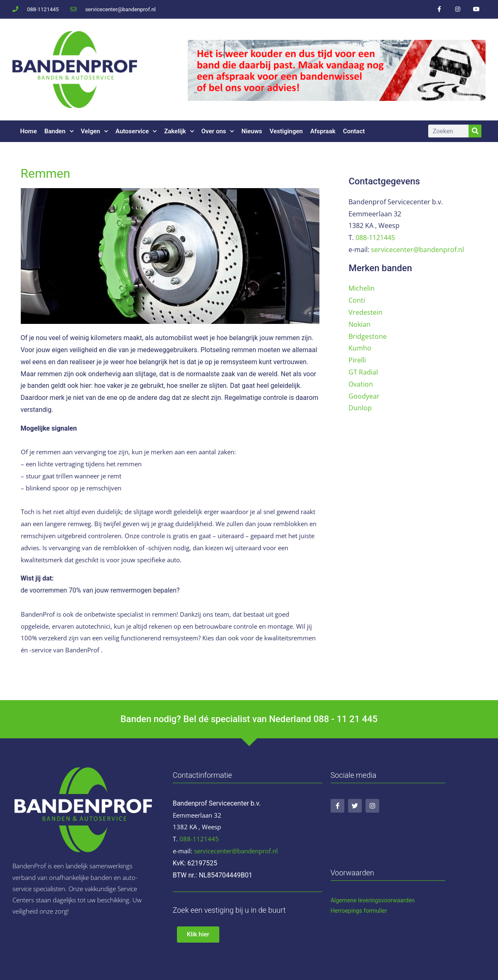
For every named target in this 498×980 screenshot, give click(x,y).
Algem (339, 900)
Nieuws (252, 131)
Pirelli (357, 360)
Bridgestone (368, 336)
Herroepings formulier (359, 911)
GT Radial (363, 372)
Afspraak (323, 131)
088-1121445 (375, 238)
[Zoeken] (475, 131)
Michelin (362, 288)
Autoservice (136, 131)
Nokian (359, 324)
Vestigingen (286, 131)
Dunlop (360, 408)
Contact (354, 131)
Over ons (218, 131)
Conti (357, 300)
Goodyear (364, 396)
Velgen (94, 131)
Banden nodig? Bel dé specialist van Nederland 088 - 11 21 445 (249, 719)
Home (29, 131)
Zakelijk (179, 131)
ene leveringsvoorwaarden (381, 900)
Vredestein (366, 312)
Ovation (361, 384)
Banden (59, 131)
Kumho (360, 348)
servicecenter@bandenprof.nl (417, 250)
